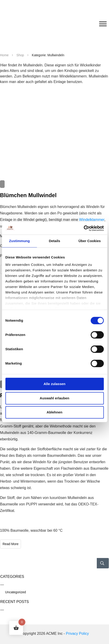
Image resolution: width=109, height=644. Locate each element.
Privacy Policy (77, 634)
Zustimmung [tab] (19, 241)
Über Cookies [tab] (90, 241)
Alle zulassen (54, 384)
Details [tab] (54, 241)
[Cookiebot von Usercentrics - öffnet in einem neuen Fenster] (84, 228)
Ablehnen (54, 412)
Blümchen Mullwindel (28, 195)
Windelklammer (92, 220)
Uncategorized (15, 592)
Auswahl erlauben (54, 398)
